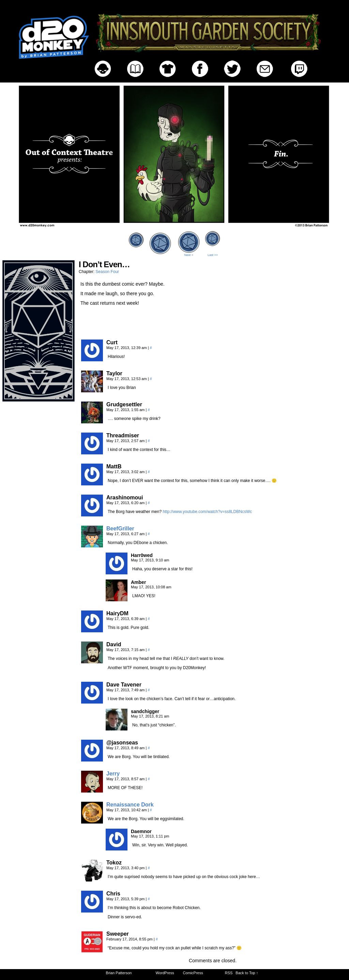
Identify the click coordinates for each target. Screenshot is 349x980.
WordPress (165, 973)
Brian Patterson (119, 973)
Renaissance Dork (130, 805)
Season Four (107, 272)
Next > (189, 255)
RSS (229, 973)
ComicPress (193, 973)
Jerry (113, 774)
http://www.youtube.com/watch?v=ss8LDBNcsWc (207, 512)
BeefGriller (120, 529)
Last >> (213, 255)
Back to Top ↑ (247, 973)
